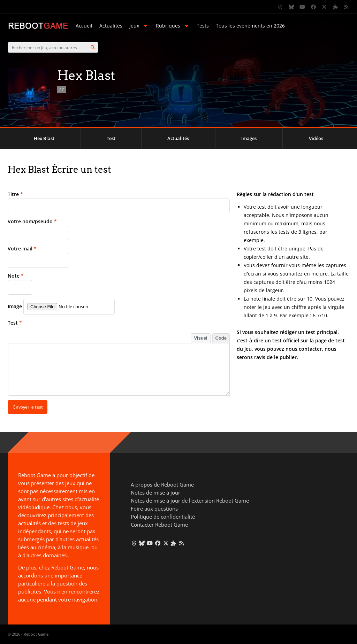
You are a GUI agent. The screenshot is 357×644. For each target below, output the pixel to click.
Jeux (139, 26)
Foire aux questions (154, 509)
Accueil (84, 26)
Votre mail (22, 249)
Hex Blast (44, 138)
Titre (15, 194)
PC (62, 90)
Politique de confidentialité (163, 517)
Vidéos (316, 138)
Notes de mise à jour (155, 492)
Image (15, 306)
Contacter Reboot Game (159, 525)
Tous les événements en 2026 (250, 26)
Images (249, 138)
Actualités (111, 26)
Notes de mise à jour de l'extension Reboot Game (190, 501)
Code (221, 338)
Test (111, 138)
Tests (203, 26)
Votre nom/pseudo (32, 221)
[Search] (93, 47)
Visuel (200, 338)
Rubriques (173, 26)
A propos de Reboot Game (162, 484)
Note (16, 276)
